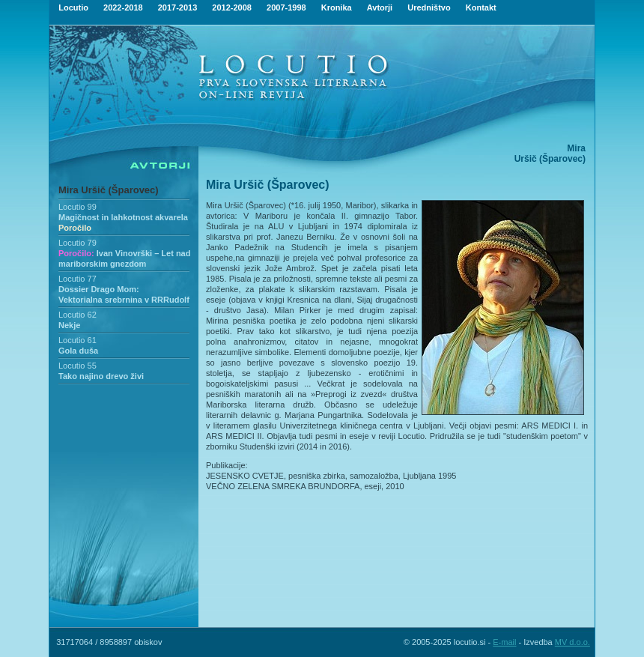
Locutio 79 (78, 243)
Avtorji (380, 7)
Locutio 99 (78, 207)
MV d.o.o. (572, 642)
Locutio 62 (78, 315)
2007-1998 (286, 7)
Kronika (337, 7)
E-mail (504, 642)
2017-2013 (178, 7)
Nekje (69, 325)
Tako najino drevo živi (101, 376)
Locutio (73, 7)
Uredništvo (429, 7)
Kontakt (481, 7)
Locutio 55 (78, 366)
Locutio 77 (78, 279)
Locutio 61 (78, 340)
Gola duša (78, 351)
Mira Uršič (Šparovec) (109, 190)
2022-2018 (123, 7)
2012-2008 (232, 7)
